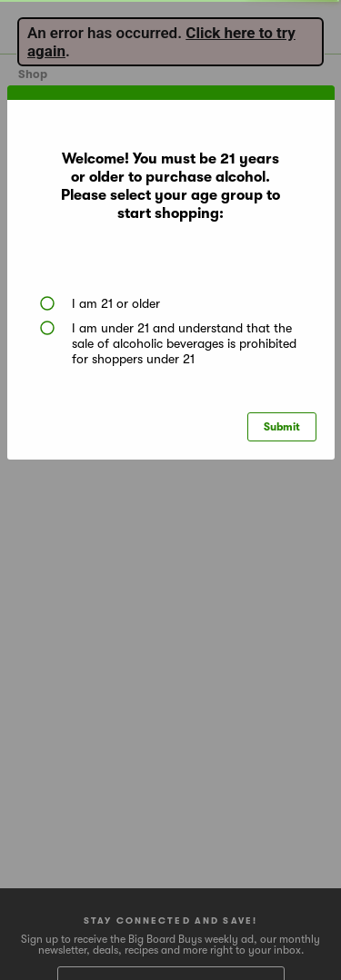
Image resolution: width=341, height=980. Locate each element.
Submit (282, 427)
